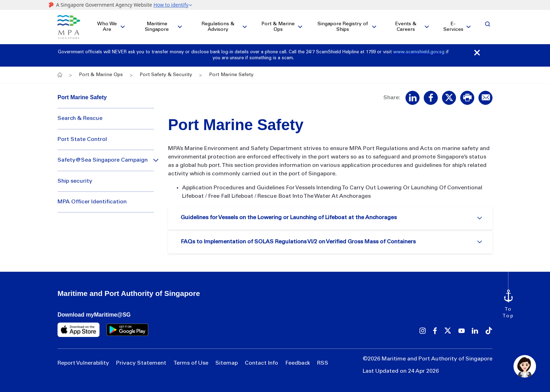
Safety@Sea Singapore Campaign (103, 160)
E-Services (453, 27)
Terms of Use (191, 363)
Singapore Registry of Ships (343, 27)
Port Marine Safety (82, 97)
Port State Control (82, 140)
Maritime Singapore (157, 27)
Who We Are (107, 27)
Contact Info (261, 363)
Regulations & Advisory (218, 27)
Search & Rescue (80, 119)
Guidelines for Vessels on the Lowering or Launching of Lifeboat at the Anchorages (289, 218)
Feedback (298, 363)
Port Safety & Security (166, 75)
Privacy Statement (141, 363)
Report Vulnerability (83, 363)
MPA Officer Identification (92, 202)
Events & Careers (406, 27)
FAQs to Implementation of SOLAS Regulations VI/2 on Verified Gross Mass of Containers (298, 242)
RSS (323, 363)
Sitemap (227, 363)
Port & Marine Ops (278, 27)
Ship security (75, 181)
